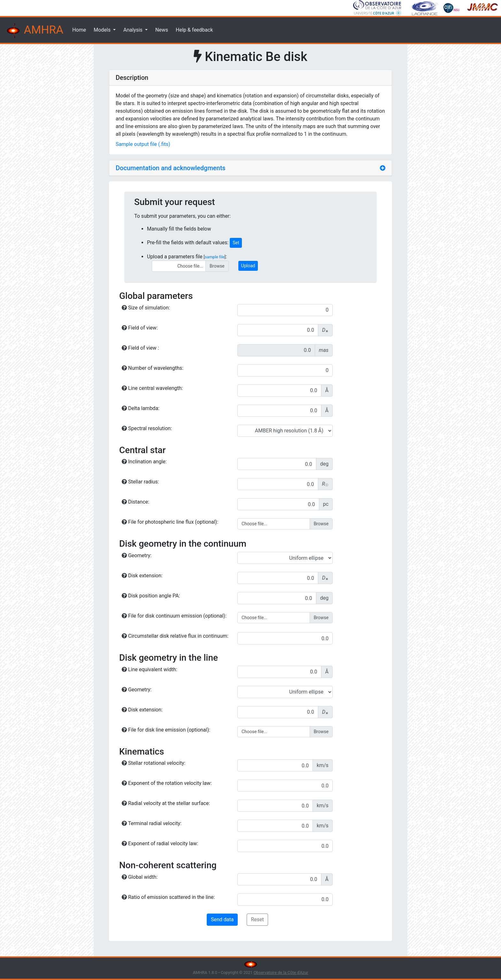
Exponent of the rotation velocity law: (167, 783)
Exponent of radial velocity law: (160, 843)
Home (79, 30)
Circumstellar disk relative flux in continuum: (175, 636)
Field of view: (140, 328)
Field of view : (140, 348)
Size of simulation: (146, 308)
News (162, 30)
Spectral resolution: (147, 428)
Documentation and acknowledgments (171, 168)
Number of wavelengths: (153, 368)
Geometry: (137, 555)
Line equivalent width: (150, 669)
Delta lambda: (141, 408)
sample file (215, 257)
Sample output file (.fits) (143, 144)
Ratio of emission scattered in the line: (168, 897)
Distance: (135, 502)
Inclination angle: (144, 462)
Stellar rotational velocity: (154, 763)
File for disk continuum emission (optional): (174, 616)
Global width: (140, 877)
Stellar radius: (140, 482)
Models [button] (103, 30)
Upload (248, 266)
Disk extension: (142, 576)
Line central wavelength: (152, 388)
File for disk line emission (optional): (166, 730)
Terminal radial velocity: (152, 823)
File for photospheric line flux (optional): (170, 522)
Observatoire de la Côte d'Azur (281, 972)
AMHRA (34, 31)
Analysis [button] (134, 30)
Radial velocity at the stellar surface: (166, 803)
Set (236, 243)
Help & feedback (194, 30)
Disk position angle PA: (151, 596)
